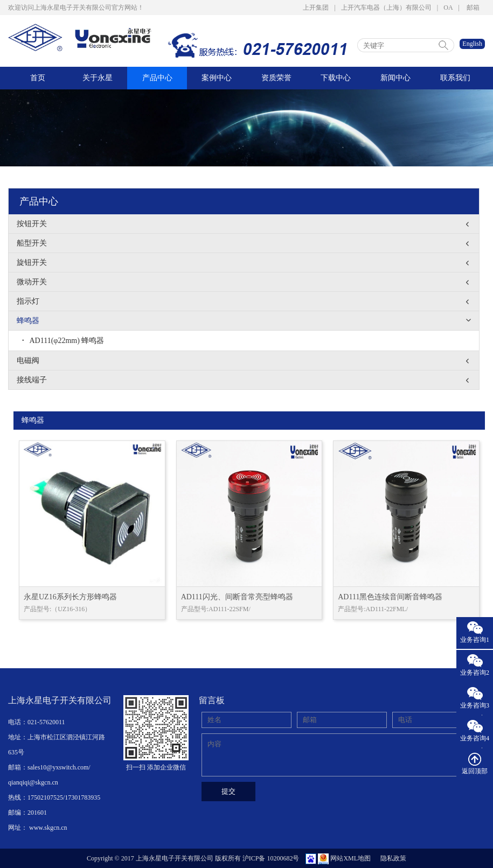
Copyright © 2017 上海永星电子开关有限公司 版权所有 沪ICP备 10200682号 (193, 858)
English (472, 44)
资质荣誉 (276, 78)
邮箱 (473, 8)
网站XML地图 (350, 858)
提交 (228, 791)
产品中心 (157, 78)
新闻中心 (395, 78)
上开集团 (316, 8)
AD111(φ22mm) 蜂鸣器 (63, 341)
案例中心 (217, 78)
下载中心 (336, 78)
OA (448, 8)
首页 (38, 78)
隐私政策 (393, 858)
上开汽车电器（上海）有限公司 (386, 8)
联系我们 (455, 78)
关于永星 (98, 78)
